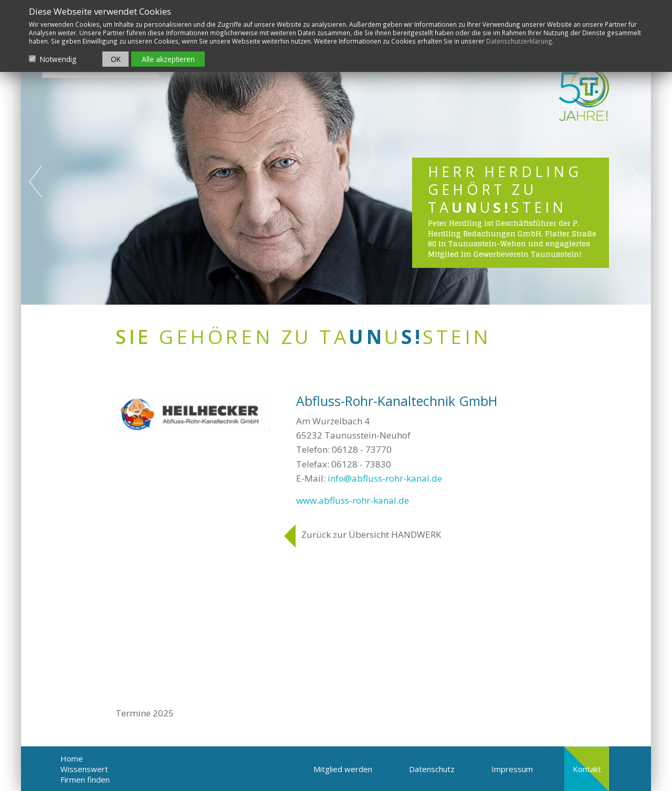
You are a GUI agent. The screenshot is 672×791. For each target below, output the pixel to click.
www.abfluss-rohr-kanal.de (353, 500)
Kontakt (587, 769)
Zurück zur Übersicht (371, 534)
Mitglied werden (343, 769)
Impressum (512, 769)
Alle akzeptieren (168, 59)
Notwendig (58, 59)
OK (116, 59)
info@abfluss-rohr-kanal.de (385, 478)
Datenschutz (432, 769)
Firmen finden (85, 779)
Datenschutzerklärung (519, 41)
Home (72, 758)
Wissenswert (84, 769)
